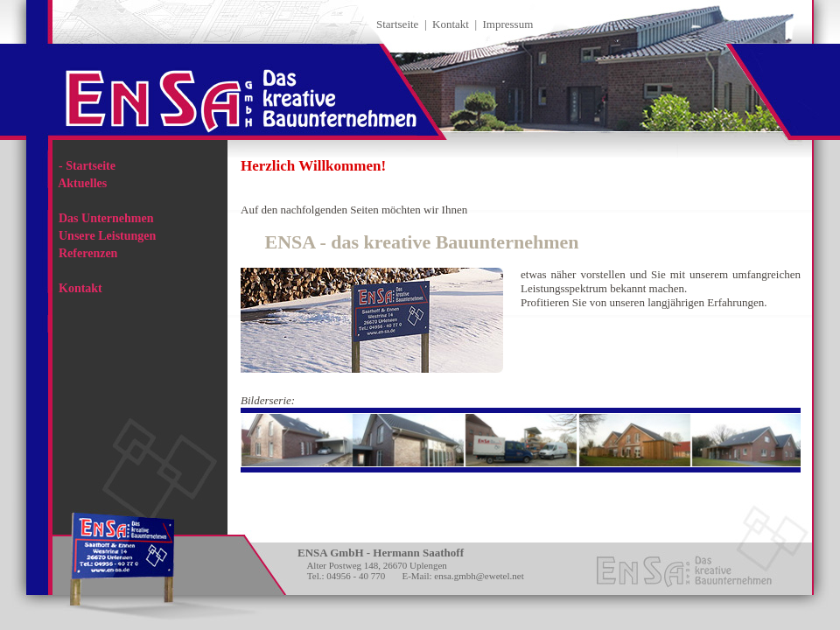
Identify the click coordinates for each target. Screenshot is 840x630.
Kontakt (451, 24)
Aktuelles (80, 183)
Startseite (397, 24)
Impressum (508, 24)
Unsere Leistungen (104, 236)
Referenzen (85, 253)
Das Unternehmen (103, 218)
